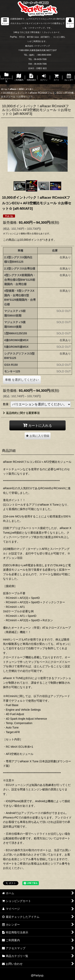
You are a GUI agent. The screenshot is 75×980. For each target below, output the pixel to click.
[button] (5, 21)
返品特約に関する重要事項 (21, 413)
